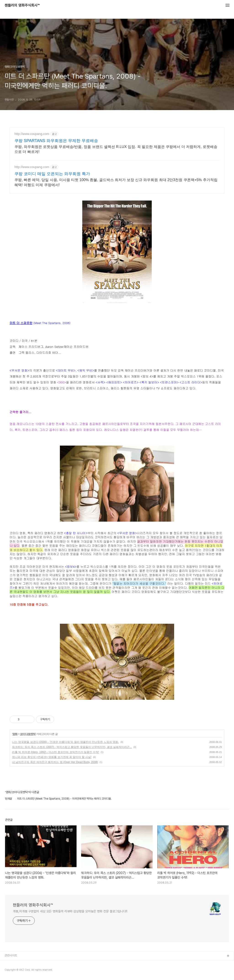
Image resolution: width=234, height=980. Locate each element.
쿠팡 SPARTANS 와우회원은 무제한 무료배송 (56, 141)
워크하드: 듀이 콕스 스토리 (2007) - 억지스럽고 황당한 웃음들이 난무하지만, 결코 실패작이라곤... (72, 747)
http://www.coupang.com (32, 134)
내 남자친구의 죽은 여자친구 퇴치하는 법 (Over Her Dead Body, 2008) (55, 762)
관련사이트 (11, 955)
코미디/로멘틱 (28, 734)
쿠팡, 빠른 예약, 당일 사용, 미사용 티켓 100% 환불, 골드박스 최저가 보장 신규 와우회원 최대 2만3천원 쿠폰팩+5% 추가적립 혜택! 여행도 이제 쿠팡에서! (116, 182)
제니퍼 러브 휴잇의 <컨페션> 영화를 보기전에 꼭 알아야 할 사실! (52, 757)
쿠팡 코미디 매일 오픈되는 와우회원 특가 (52, 174)
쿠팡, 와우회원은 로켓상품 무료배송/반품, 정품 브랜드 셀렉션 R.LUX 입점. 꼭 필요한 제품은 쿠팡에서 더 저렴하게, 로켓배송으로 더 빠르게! (116, 149)
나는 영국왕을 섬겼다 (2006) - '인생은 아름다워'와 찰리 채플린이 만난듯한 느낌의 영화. (65, 742)
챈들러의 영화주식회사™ (22, 5)
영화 (15, 734)
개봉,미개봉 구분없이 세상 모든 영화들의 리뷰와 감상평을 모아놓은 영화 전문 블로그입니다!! (70, 911)
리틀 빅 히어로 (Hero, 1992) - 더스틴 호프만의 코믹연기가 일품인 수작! (56, 752)
